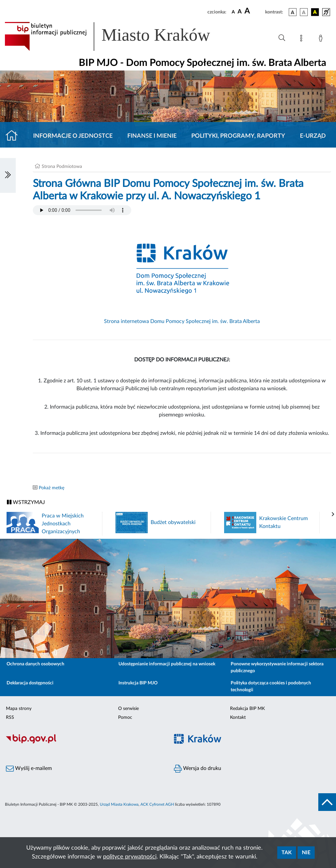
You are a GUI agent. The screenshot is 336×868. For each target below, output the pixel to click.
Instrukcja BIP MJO (138, 683)
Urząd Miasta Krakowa (119, 804)
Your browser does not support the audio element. (82, 210)
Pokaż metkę (52, 488)
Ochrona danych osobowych (35, 664)
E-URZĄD (313, 136)
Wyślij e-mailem (29, 769)
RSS (10, 717)
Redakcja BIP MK (247, 709)
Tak (287, 853)
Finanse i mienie (152, 136)
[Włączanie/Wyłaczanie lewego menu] (8, 175)
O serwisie (128, 709)
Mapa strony (19, 709)
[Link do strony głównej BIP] (117, 36)
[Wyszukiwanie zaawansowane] (282, 38)
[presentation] (333, 515)
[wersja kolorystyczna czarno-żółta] (315, 12)
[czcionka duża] (254, 11)
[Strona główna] (14, 136)
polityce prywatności (130, 857)
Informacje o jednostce (73, 136)
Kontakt (238, 717)
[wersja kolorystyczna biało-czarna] (304, 12)
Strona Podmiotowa (62, 167)
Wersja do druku (198, 769)
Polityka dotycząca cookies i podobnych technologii (271, 686)
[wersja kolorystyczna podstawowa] (293, 12)
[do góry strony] (327, 802)
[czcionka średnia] (240, 12)
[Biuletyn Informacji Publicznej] (84, 743)
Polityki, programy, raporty (238, 136)
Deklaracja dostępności (30, 683)
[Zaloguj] (322, 39)
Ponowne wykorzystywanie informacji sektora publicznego (277, 667)
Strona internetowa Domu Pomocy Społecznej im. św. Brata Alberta (182, 321)
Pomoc (125, 717)
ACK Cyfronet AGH (157, 804)
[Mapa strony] (303, 39)
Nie (306, 853)
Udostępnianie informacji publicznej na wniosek (167, 664)
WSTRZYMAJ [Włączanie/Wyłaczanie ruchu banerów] (26, 502)
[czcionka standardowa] (233, 12)
